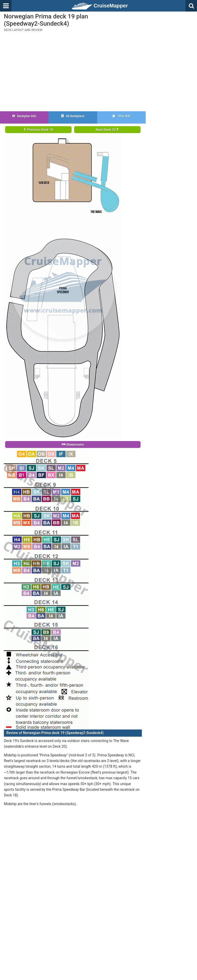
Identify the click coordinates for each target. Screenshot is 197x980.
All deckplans (73, 116)
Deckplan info (24, 116)
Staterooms (73, 444)
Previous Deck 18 (38, 130)
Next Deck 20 (107, 130)
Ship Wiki (121, 116)
